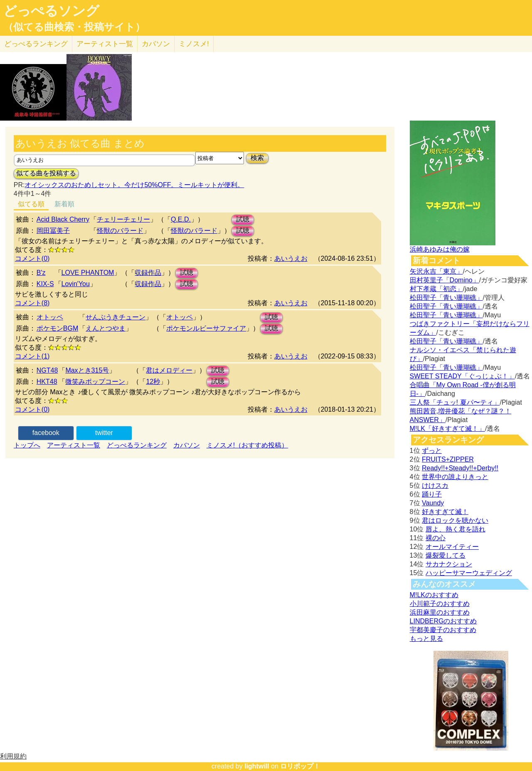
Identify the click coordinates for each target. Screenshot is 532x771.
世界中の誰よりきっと (455, 477)
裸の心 (436, 538)
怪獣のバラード (120, 231)
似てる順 (31, 204)
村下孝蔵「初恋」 (436, 289)
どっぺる (36, 44)
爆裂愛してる (446, 555)
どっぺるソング (51, 11)
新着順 (64, 204)
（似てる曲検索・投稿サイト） (74, 27)
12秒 (153, 382)
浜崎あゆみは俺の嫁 (440, 249)
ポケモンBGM (57, 328)
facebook (46, 433)
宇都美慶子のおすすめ (443, 630)
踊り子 (432, 494)
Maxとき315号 (87, 370)
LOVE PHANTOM (88, 273)
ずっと (432, 451)
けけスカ (435, 486)
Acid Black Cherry (63, 219)
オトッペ (50, 317)
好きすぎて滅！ (445, 512)
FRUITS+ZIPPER (448, 459)
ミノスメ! (194, 44)
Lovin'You (76, 284)
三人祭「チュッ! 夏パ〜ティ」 (455, 402)
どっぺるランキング (137, 445)
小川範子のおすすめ (440, 604)
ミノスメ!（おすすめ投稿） (247, 445)
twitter (104, 433)
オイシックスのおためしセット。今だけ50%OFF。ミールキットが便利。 (134, 185)
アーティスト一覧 (74, 445)
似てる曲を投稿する (46, 173)
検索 (257, 158)
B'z (41, 273)
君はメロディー (169, 370)
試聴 (243, 219)
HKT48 (47, 382)
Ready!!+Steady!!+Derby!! (460, 468)
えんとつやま (106, 328)
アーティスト (105, 44)
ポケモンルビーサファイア (206, 328)
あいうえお (291, 258)
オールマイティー (452, 547)
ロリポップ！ (300, 766)
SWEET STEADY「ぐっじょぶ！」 (462, 376)
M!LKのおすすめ (434, 595)
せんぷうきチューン (116, 317)
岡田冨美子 (53, 231)
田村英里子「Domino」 (445, 280)
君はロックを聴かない (455, 520)
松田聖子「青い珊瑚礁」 (446, 298)
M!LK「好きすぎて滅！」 (447, 429)
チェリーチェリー (123, 219)
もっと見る (426, 639)
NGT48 (47, 370)
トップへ (27, 445)
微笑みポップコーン (95, 382)
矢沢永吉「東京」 (436, 271)
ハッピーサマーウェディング (469, 573)
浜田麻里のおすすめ (440, 612)
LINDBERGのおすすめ (443, 621)
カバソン (156, 44)
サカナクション (449, 564)
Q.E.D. (181, 219)
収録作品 (148, 273)
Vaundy (433, 503)
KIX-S (45, 284)
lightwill (257, 766)
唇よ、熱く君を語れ (456, 529)
